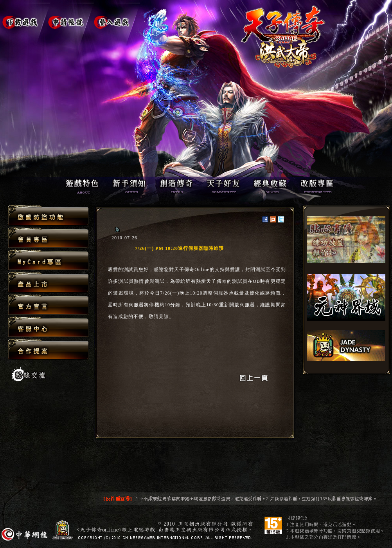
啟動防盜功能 (48, 216)
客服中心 (48, 327)
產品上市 (48, 283)
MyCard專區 (48, 260)
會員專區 (48, 238)
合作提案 (48, 349)
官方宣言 (48, 305)
